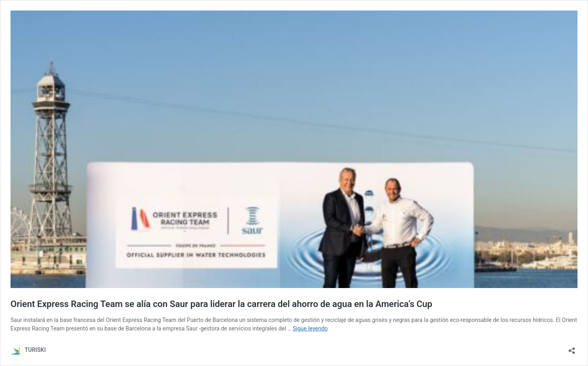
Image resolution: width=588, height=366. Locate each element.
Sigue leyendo (310, 328)
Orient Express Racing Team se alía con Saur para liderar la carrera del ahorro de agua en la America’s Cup (221, 304)
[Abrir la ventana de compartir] (572, 348)
